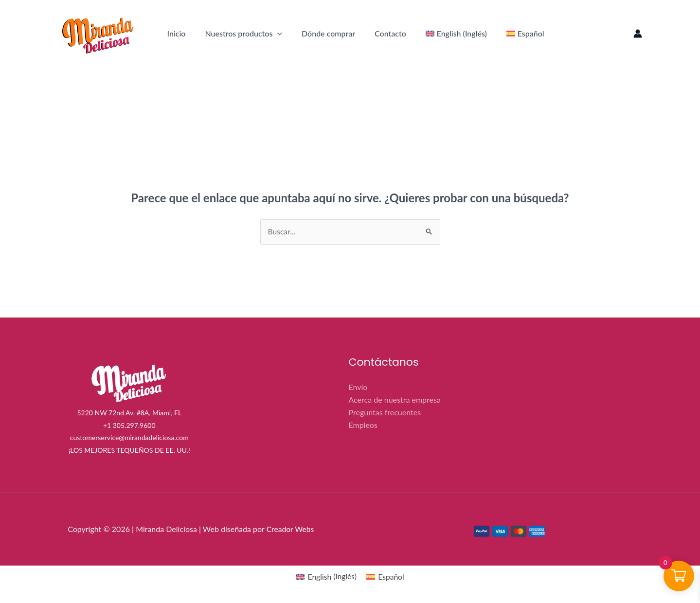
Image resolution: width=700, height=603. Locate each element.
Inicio (177, 33)
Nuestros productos (243, 33)
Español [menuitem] (392, 577)
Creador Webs (290, 529)
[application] (277, 33)
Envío (358, 387)
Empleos (363, 424)
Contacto (390, 33)
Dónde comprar (328, 33)
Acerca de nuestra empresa (395, 399)
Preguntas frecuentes (385, 412)
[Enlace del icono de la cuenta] (638, 34)
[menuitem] (456, 34)
